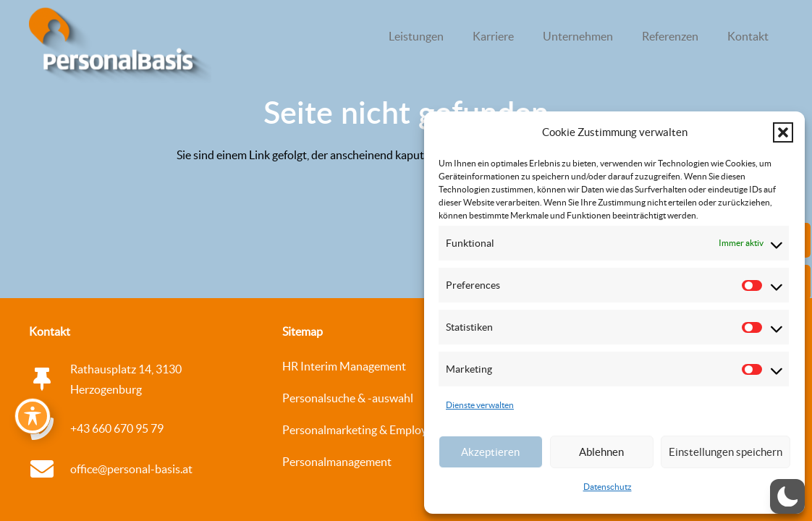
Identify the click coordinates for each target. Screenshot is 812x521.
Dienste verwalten (480, 405)
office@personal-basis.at (131, 469)
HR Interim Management (344, 366)
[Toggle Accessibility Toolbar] (33, 416)
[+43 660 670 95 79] (50, 428)
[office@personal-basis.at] (50, 469)
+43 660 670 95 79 (117, 428)
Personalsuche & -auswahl (348, 398)
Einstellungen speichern (726, 452)
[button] (783, 132)
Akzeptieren (490, 452)
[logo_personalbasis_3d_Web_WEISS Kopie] (120, 47)
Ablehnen (601, 452)
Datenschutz (608, 487)
